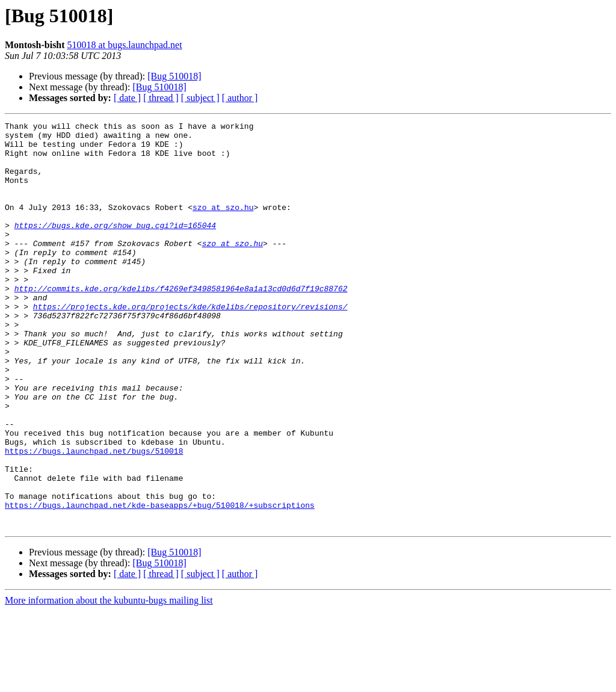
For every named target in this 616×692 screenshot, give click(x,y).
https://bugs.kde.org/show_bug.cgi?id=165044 (115, 247)
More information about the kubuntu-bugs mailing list (109, 681)
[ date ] (127, 98)
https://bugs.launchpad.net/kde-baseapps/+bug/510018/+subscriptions (160, 582)
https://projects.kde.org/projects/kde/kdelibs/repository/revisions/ (190, 344)
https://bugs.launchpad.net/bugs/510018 (94, 517)
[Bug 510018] (174, 76)
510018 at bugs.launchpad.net (125, 45)
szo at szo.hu (223, 225)
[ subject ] (200, 98)
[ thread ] (161, 98)
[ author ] (240, 98)
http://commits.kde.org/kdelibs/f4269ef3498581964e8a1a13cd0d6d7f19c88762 (181, 323)
